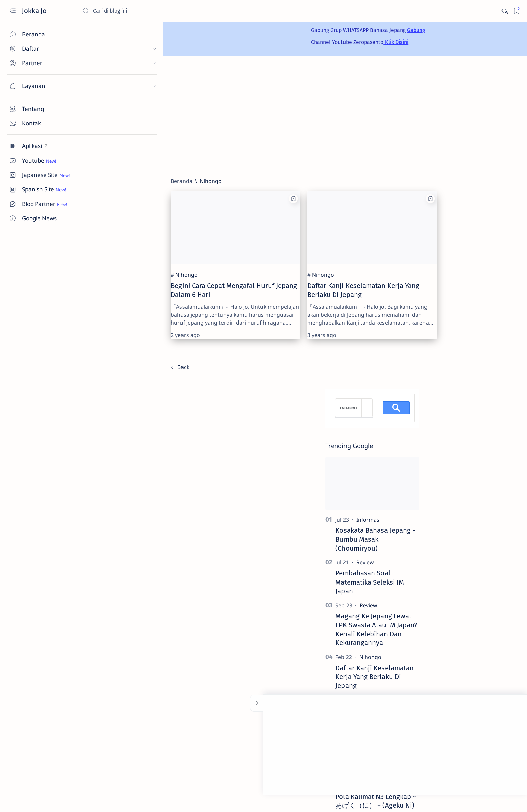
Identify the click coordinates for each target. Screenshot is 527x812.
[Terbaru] (100, 351)
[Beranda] (39, 34)
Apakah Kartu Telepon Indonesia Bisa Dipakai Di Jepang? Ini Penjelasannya (470, 551)
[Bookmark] (516, 11)
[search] (442, 197)
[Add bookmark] (185, 199)
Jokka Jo (35, 11)
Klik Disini (326, 42)
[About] (39, 109)
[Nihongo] (107, 258)
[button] (480, 799)
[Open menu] (13, 11)
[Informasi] (462, 308)
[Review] (459, 351)
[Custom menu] (39, 146)
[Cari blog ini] (133, 11)
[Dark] (504, 11)
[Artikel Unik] (464, 488)
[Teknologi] (465, 531)
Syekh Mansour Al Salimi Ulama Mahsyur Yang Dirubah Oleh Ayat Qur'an (468, 508)
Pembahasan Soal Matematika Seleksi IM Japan (463, 371)
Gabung (346, 30)
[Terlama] (390, 351)
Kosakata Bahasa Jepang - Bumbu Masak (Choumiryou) (469, 328)
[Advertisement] (293, 117)
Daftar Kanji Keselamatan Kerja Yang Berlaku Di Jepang (468, 465)
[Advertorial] (442, 680)
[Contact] (39, 123)
